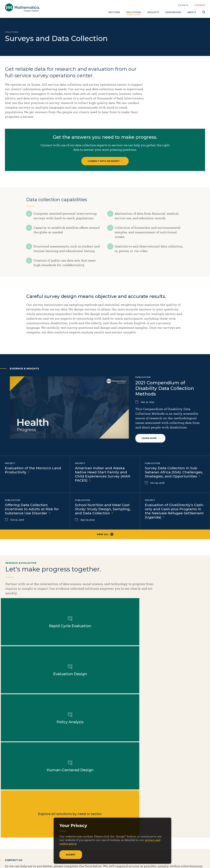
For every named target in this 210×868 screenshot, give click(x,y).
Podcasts (181, 841)
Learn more (151, 441)
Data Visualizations (189, 825)
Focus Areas (131, 819)
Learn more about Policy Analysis (27, 645)
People (156, 830)
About (192, 12)
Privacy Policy (174, 858)
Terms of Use (196, 858)
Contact (200, 5)
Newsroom (173, 12)
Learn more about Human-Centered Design (79, 645)
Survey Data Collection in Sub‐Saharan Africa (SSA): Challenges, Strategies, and (175, 476)
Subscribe (19, 835)
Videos (179, 847)
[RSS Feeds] (34, 848)
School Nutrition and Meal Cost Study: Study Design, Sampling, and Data (104, 513)
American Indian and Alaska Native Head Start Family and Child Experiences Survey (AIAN (104, 478)
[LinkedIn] (21, 848)
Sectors (114, 12)
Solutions (134, 12)
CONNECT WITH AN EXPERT (105, 162)
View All (105, 538)
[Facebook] (15, 848)
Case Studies (183, 819)
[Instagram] (28, 848)
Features (180, 836)
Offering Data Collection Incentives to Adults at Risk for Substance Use (33, 513)
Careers (183, 5)
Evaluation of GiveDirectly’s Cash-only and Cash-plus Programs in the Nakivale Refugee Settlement (174, 515)
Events (156, 825)
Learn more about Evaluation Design (183, 596)
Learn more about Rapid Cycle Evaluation (131, 596)
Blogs (178, 814)
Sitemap (154, 858)
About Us (129, 814)
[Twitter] (8, 848)
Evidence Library (187, 830)
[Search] (204, 12)
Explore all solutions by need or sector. (131, 645)
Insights (153, 12)
